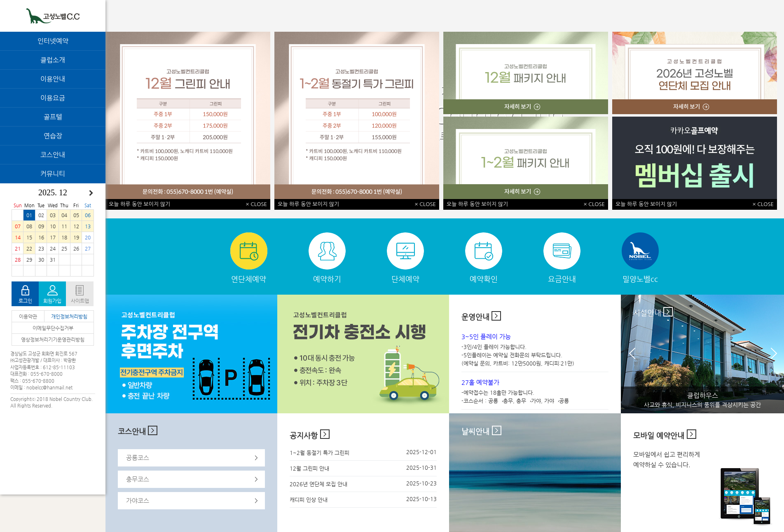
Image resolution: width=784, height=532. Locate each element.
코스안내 (53, 155)
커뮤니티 (53, 174)
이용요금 (53, 98)
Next (777, 354)
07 (18, 226)
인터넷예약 (53, 41)
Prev (636, 354)
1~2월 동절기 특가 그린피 (319, 453)
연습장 (53, 136)
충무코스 (138, 479)
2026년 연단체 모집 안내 (318, 484)
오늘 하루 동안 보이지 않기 (139, 204)
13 (88, 226)
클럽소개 (53, 60)
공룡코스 (138, 458)
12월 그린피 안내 (309, 468)
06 (88, 215)
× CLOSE (256, 204)
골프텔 (53, 117)
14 (18, 237)
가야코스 (138, 500)
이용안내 (53, 79)
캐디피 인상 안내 (309, 500)
